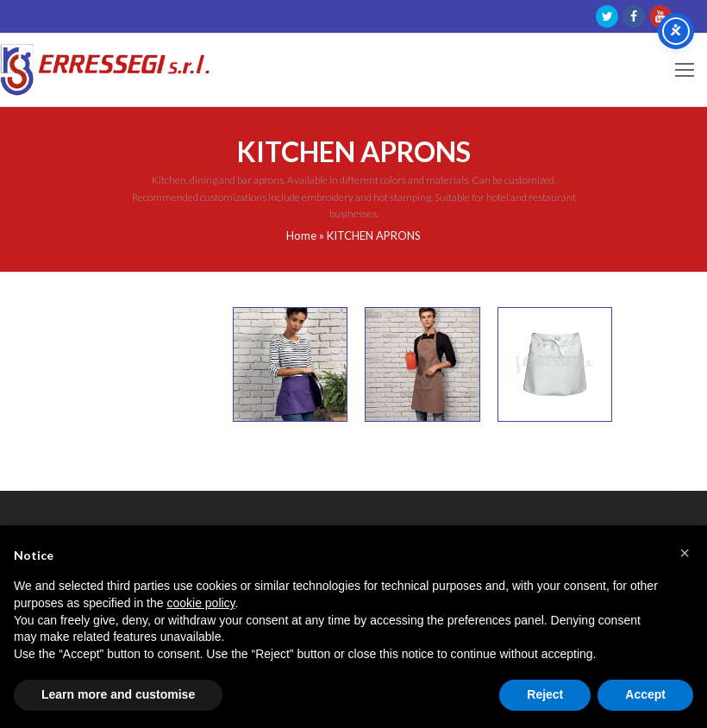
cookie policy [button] (200, 603)
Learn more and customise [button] (118, 694)
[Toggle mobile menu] (685, 70)
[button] (685, 553)
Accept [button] (645, 694)
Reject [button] (545, 694)
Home (301, 235)
